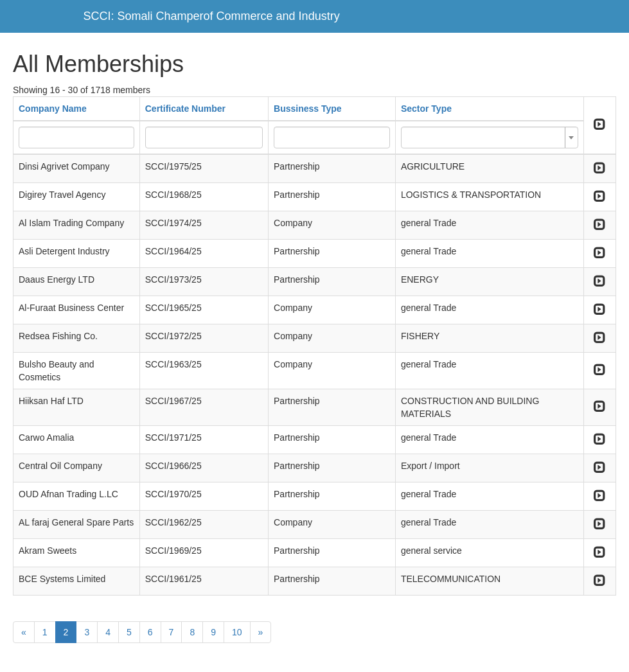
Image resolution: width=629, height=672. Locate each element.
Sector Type (426, 109)
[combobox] (490, 137)
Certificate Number (185, 109)
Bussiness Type (308, 109)
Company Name (53, 109)
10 (237, 632)
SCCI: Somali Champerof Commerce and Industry (212, 16)
